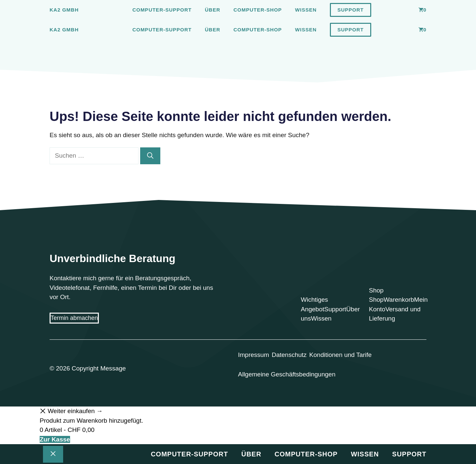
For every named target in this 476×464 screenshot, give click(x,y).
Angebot (313, 309)
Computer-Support (162, 10)
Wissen (306, 10)
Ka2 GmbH (64, 10)
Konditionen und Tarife (341, 355)
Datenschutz (289, 355)
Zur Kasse (55, 439)
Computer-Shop (258, 10)
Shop (376, 300)
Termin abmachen (74, 318)
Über (213, 10)
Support (351, 10)
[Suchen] (150, 156)
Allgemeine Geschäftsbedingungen (287, 374)
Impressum (254, 355)
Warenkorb (399, 300)
